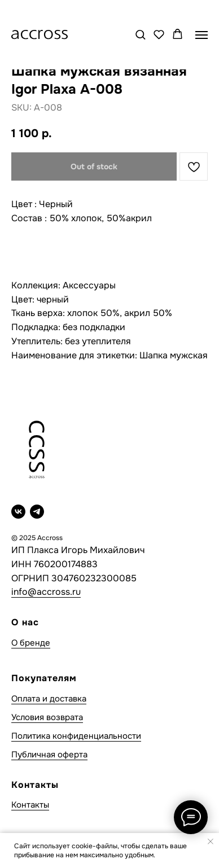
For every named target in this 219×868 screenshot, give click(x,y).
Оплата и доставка (49, 699)
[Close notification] (211, 841)
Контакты (30, 805)
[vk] (18, 512)
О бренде (31, 643)
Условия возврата (47, 717)
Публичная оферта (49, 755)
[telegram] (37, 512)
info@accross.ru (46, 592)
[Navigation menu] (202, 35)
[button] (140, 34)
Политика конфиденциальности (76, 736)
